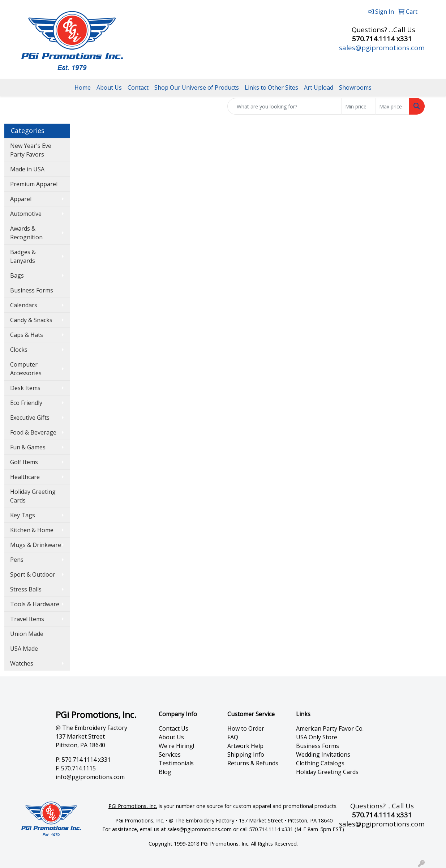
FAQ (233, 737)
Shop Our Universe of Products (197, 87)
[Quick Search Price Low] (358, 106)
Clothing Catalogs (320, 763)
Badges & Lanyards (23, 256)
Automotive (26, 214)
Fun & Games (28, 447)
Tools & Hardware (35, 604)
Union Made (27, 634)
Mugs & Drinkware (36, 545)
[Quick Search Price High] (392, 106)
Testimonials (176, 763)
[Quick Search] (284, 106)
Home (83, 87)
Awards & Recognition (26, 233)
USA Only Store (317, 737)
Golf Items (24, 462)
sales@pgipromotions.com (382, 48)
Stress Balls (26, 589)
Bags (17, 275)
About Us (109, 87)
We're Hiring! (176, 746)
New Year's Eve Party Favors (31, 150)
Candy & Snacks (31, 320)
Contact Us (173, 728)
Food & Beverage (33, 432)
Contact (138, 87)
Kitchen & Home (32, 530)
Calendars (24, 305)
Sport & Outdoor (33, 574)
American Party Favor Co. (330, 728)
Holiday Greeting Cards (33, 496)
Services (170, 754)
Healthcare (25, 477)
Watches (22, 663)
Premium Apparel (34, 184)
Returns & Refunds (253, 763)
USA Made (24, 649)
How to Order (246, 728)
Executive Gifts (30, 418)
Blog (165, 772)
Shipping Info (246, 754)
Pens (17, 560)
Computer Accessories (26, 369)
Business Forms (32, 290)
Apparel (21, 199)
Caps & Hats (27, 335)
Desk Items (25, 388)
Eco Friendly (26, 403)
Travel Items (27, 619)
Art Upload (319, 87)
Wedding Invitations (323, 754)
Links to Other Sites (271, 87)
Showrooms (355, 87)
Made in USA (27, 169)
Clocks (19, 350)
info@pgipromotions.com (90, 777)
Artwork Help (245, 746)
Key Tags (23, 515)
